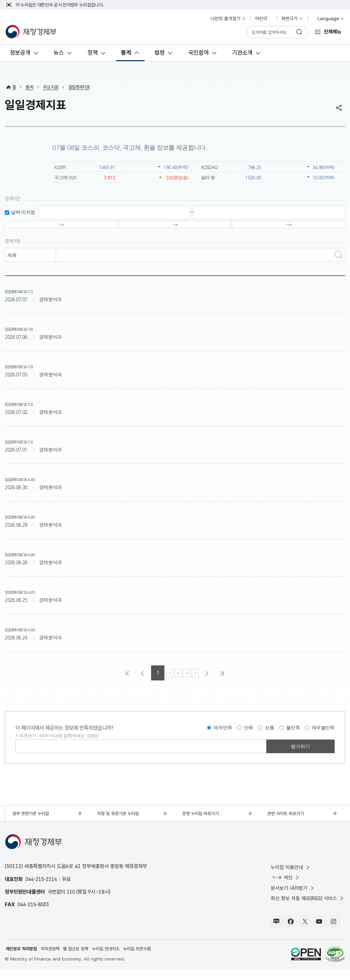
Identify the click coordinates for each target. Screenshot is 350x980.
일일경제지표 (81, 87)
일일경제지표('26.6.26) (33, 560)
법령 (160, 53)
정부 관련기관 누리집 (32, 820)
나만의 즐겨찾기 (228, 18)
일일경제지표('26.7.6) (31, 334)
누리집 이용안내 (291, 874)
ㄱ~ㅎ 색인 (286, 885)
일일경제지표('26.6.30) (33, 485)
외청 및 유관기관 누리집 (120, 820)
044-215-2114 (43, 886)
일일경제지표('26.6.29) (33, 522)
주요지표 (51, 87)
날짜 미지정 (23, 212)
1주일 (61, 228)
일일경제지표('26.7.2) (31, 409)
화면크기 (292, 18)
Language (328, 18)
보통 (270, 734)
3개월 (289, 228)
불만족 (293, 734)
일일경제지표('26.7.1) (31, 447)
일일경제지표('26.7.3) (31, 372)
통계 (126, 53)
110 (71, 899)
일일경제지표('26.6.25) (33, 597)
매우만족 (223, 734)
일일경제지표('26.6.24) (33, 635)
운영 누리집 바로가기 (202, 820)
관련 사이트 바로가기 (287, 820)
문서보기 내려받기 (293, 896)
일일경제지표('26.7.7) (31, 297)
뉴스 (59, 53)
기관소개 (242, 53)
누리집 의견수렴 (147, 959)
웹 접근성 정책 (81, 959)
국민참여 (199, 53)
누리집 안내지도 (114, 959)
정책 (93, 53)
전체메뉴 (333, 32)
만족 (249, 734)
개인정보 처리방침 (23, 959)
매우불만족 (323, 734)
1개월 (175, 228)
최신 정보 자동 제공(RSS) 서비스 (308, 907)
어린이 (264, 18)
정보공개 (20, 53)
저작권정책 (54, 959)
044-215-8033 (35, 912)
